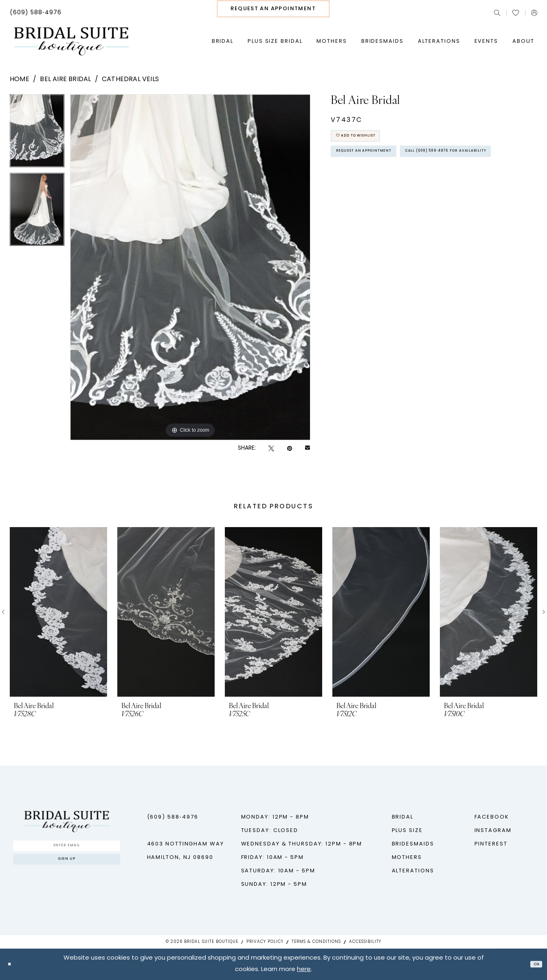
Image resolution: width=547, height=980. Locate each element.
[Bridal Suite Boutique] (71, 42)
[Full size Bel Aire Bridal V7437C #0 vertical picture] (190, 267)
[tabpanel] (37, 134)
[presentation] (58, 612)
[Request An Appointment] (273, 9)
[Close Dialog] (12, 964)
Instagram (493, 831)
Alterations (413, 871)
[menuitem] (36, 13)
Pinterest (491, 844)
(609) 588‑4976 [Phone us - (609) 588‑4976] (173, 817)
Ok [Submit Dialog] (533, 964)
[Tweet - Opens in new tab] (271, 449)
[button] (534, 13)
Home (20, 79)
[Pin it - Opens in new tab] (290, 449)
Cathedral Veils (130, 79)
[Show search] (497, 13)
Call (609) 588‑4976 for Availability (400, 187)
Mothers (407, 857)
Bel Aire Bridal (65, 79)
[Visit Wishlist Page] (516, 13)
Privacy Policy (265, 942)
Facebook (492, 817)
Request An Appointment (381, 164)
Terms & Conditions (316, 942)
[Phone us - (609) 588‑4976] (36, 13)
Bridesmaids (413, 844)
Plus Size (407, 831)
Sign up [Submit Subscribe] (67, 869)
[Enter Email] (67, 849)
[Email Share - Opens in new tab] (308, 448)
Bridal (403, 817)
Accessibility (365, 942)
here (304, 970)
